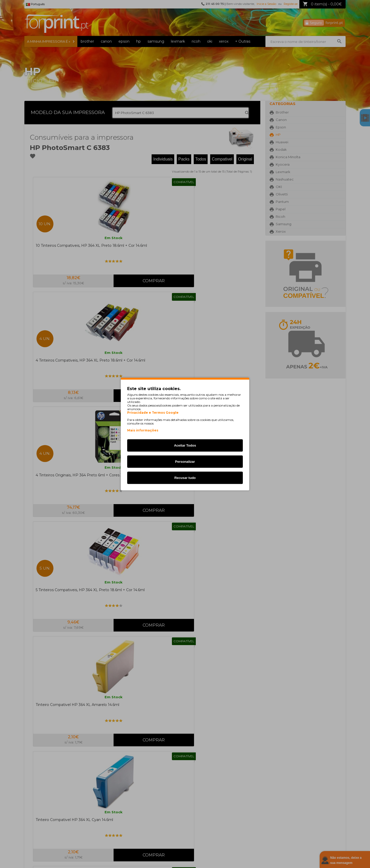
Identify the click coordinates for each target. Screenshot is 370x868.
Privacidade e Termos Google (153, 413)
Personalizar (185, 462)
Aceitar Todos (185, 445)
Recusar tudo (185, 478)
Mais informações (143, 430)
